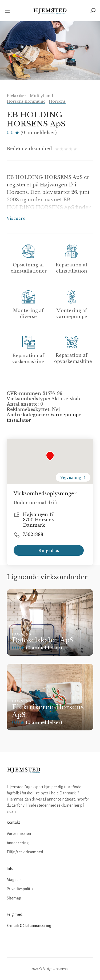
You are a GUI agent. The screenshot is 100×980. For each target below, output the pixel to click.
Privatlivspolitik (20, 889)
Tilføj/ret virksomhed (25, 852)
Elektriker (17, 96)
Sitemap (14, 898)
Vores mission (19, 834)
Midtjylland (41, 96)
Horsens (57, 101)
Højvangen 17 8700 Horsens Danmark (38, 520)
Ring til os (49, 551)
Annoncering (18, 843)
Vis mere (16, 218)
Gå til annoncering (35, 926)
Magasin (14, 880)
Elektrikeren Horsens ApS (48, 711)
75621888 (33, 534)
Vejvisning (73, 478)
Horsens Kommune (26, 101)
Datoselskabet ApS (43, 640)
